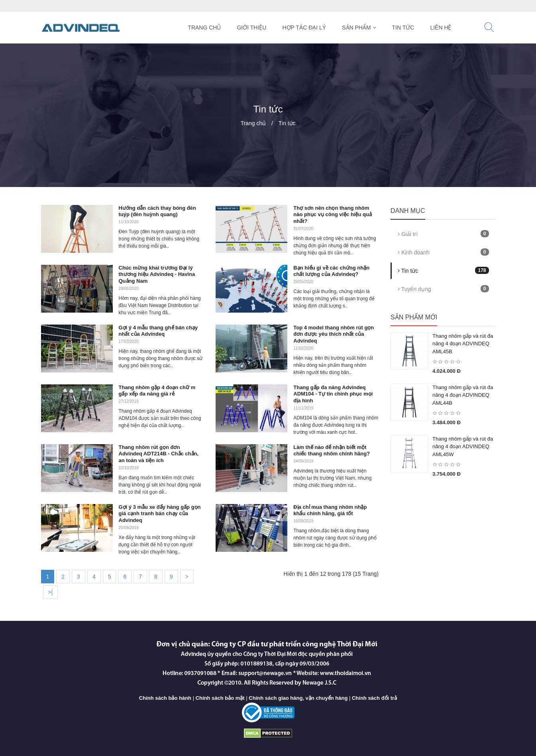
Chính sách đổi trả (374, 698)
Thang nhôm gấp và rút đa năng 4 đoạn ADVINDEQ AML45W (463, 447)
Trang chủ (253, 123)
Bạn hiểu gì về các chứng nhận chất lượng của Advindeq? (331, 271)
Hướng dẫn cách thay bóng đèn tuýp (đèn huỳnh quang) (157, 211)
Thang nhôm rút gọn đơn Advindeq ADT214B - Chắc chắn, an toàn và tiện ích (159, 454)
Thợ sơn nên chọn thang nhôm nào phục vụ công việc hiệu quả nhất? (333, 215)
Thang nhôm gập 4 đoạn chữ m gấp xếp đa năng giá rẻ (157, 391)
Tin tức (287, 123)
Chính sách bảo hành (165, 698)
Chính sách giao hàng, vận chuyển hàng (298, 698)
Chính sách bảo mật (220, 698)
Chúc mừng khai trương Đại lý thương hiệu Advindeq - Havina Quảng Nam (157, 275)
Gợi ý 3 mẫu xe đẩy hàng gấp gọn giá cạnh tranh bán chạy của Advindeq (160, 514)
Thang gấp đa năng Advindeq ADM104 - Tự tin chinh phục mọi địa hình (333, 394)
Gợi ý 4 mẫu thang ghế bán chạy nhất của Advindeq (158, 331)
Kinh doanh (443, 252)
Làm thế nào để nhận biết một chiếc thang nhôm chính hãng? (332, 451)
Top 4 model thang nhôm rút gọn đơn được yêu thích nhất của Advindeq (334, 334)
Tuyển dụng (443, 289)
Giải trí (443, 234)
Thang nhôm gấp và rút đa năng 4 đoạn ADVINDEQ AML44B (463, 395)
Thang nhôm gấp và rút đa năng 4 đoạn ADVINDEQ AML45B (463, 344)
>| (51, 592)
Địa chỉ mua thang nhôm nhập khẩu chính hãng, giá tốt (330, 510)
